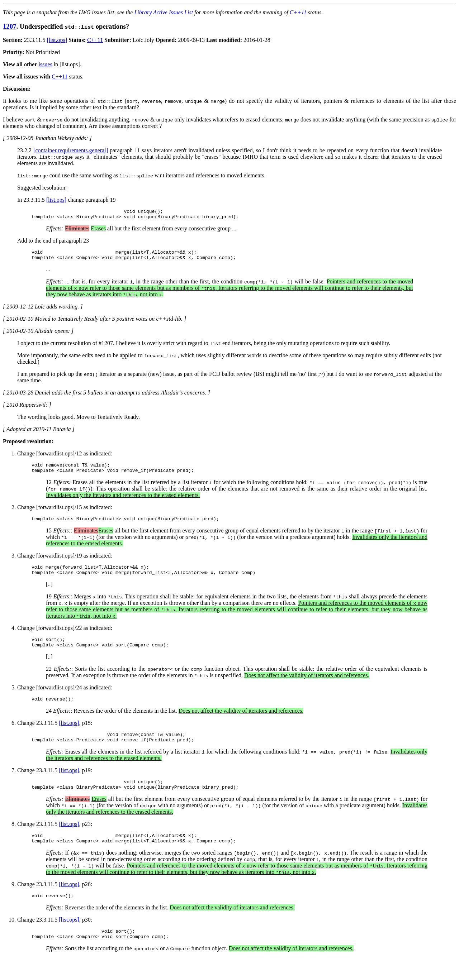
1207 (10, 26)
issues (45, 64)
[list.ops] (57, 40)
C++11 (298, 12)
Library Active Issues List (164, 12)
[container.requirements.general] (71, 150)
